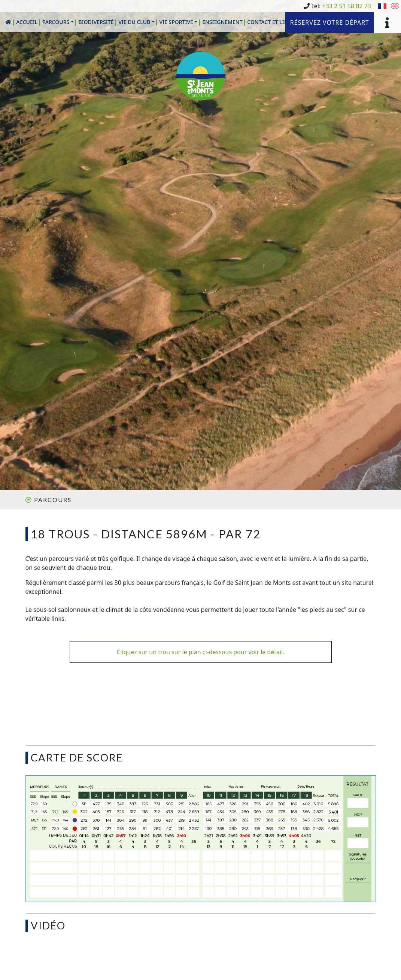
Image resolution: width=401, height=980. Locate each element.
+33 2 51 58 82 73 (347, 6)
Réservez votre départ (330, 22)
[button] (58, 22)
